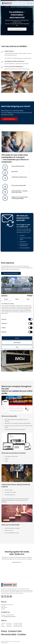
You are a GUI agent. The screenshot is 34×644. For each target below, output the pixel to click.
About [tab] (28, 299)
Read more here (16, 562)
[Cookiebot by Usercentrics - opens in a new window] (26, 296)
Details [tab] (17, 299)
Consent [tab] (6, 299)
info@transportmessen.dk (10, 616)
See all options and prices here (11, 273)
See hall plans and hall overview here (14, 61)
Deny (17, 347)
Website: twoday (4, 643)
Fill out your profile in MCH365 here (14, 67)
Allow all (17, 338)
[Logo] (7, 3)
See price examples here (9, 119)
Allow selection (17, 343)
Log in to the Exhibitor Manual (17, 29)
